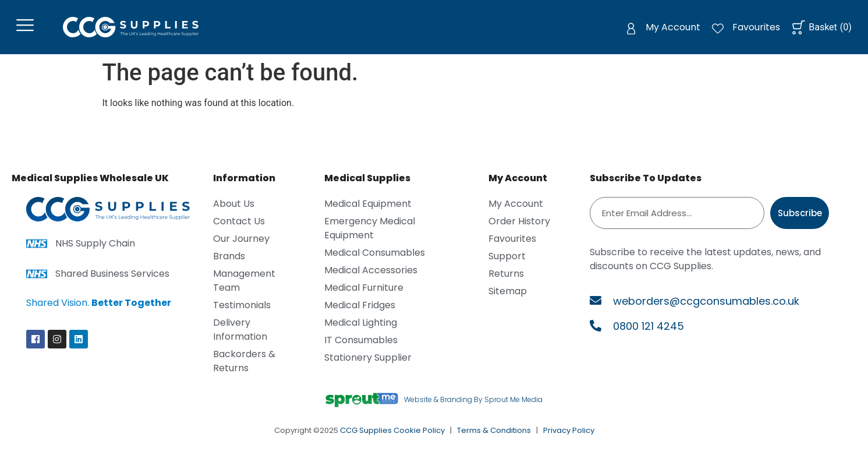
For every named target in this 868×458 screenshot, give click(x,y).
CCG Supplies (366, 432)
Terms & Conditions (494, 432)
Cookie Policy (419, 432)
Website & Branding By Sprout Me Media (473, 402)
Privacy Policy (569, 432)
